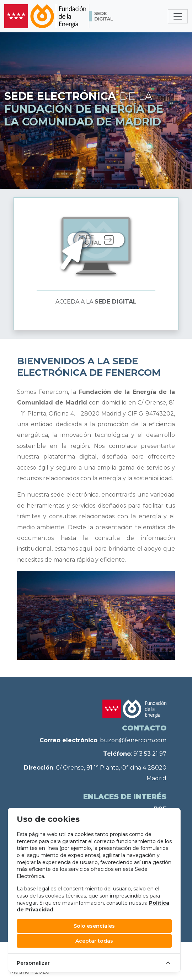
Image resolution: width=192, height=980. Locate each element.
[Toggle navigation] (178, 16)
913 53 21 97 (150, 754)
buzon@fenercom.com (133, 740)
